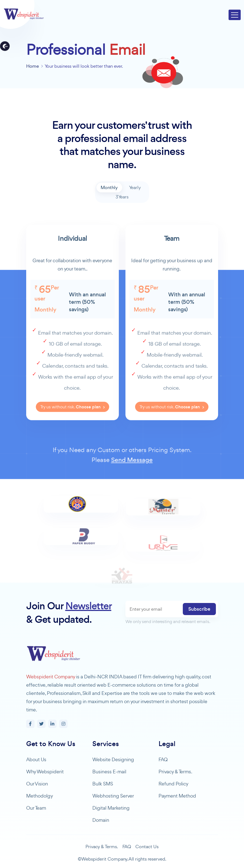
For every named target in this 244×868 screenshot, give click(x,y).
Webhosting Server (113, 796)
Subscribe (199, 609)
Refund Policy (173, 784)
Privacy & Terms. (175, 772)
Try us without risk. (73, 424)
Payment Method (177, 796)
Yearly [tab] (135, 187)
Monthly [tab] (109, 187)
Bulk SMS (103, 784)
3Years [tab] (122, 197)
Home (33, 66)
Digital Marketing (111, 808)
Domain (101, 820)
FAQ (163, 759)
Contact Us (147, 847)
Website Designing (113, 759)
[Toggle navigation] (235, 15)
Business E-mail (109, 772)
